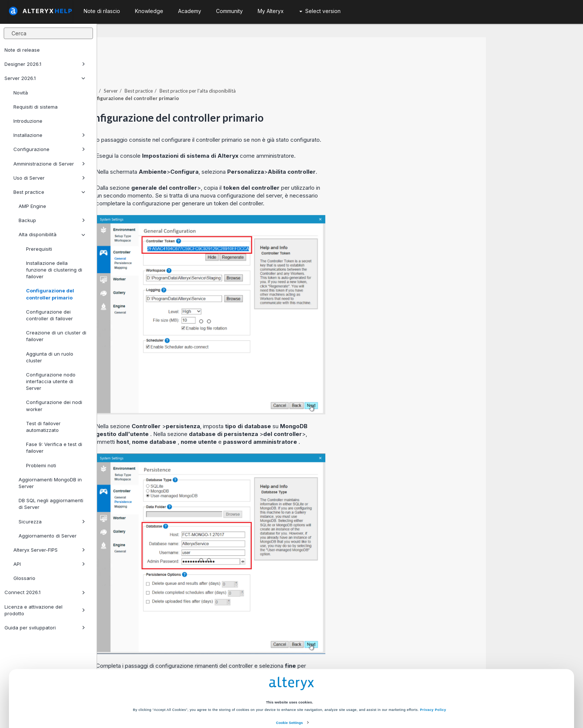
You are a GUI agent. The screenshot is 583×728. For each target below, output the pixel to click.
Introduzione (28, 121)
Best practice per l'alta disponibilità (295, 70)
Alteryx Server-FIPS (49, 550)
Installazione (49, 135)
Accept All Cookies (235, 699)
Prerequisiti (39, 249)
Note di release (22, 50)
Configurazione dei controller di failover (49, 315)
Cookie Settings (289, 684)
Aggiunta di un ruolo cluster (50, 357)
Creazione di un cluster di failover (56, 336)
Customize (348, 699)
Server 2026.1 (45, 78)
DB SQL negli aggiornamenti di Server (51, 504)
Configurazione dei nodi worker (54, 405)
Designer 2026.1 (45, 64)
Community (229, 11)
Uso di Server (49, 178)
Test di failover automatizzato (43, 427)
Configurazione (49, 149)
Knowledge (149, 11)
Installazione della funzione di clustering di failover (54, 270)
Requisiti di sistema (36, 107)
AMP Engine (32, 206)
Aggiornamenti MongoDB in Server (50, 483)
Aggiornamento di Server (48, 536)
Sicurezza (52, 522)
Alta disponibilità (52, 234)
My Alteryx (271, 11)
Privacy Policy (433, 671)
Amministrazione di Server (49, 164)
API (49, 564)
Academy (190, 11)
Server (208, 70)
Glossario (24, 578)
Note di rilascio (102, 11)
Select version (320, 11)
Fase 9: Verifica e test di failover (54, 448)
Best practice (49, 192)
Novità (21, 93)
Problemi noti (41, 465)
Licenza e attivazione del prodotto (45, 610)
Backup (52, 220)
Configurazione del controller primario (50, 294)
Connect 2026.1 (45, 592)
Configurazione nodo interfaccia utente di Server (51, 381)
